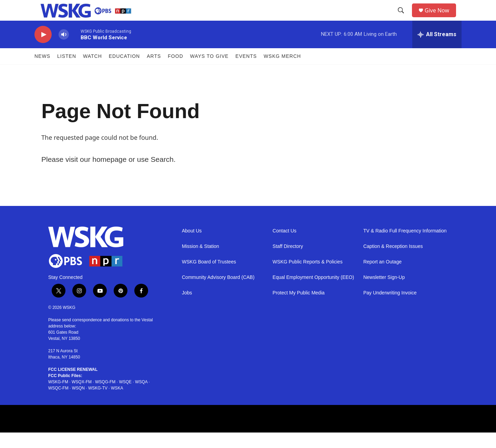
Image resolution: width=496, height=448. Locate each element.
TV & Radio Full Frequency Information (405, 246)
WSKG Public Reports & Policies (307, 277)
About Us (192, 246)
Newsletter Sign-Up (384, 293)
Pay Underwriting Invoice (390, 308)
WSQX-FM (82, 397)
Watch (92, 72)
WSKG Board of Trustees (209, 277)
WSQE (125, 397)
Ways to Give (209, 72)
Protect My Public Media (298, 308)
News (42, 72)
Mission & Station (200, 262)
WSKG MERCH (282, 72)
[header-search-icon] (403, 18)
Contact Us (284, 246)
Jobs (187, 308)
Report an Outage (383, 277)
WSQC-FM (58, 404)
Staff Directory (288, 262)
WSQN (78, 404)
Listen (67, 72)
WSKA (117, 404)
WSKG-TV (98, 404)
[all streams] (437, 50)
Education (124, 72)
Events (246, 72)
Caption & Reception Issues (393, 262)
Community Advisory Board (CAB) (218, 293)
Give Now (441, 18)
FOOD (175, 72)
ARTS (154, 72)
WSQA (141, 397)
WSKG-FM (58, 397)
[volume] (64, 50)
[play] (43, 50)
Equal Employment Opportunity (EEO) (313, 293)
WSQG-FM (105, 397)
